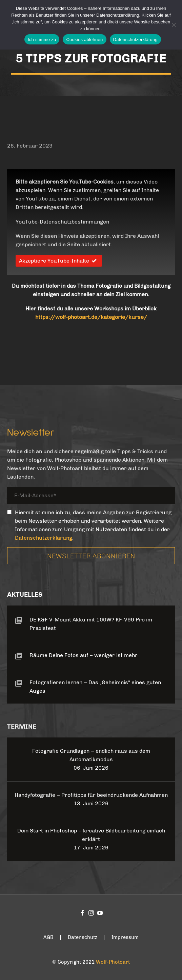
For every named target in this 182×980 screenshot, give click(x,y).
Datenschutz (83, 937)
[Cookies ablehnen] (174, 25)
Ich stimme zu (42, 40)
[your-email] (91, 497)
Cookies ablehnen (84, 40)
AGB (48, 937)
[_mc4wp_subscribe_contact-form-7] (9, 512)
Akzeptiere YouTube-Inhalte (59, 261)
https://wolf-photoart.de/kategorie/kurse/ (91, 317)
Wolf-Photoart (113, 962)
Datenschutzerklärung (44, 538)
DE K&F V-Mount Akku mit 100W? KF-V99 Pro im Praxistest (91, 624)
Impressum (125, 937)
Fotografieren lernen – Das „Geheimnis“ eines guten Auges (95, 687)
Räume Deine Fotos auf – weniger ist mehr (84, 655)
